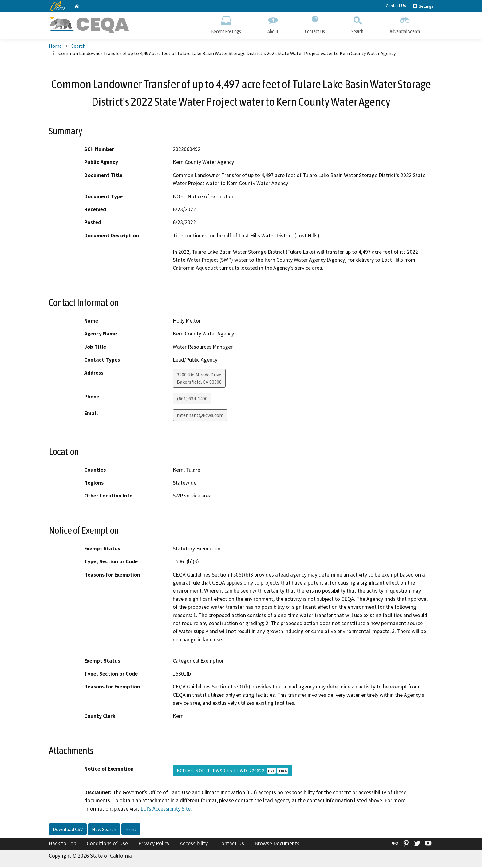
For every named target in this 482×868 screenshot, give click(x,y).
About (273, 24)
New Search (104, 830)
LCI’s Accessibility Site (166, 809)
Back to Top (63, 844)
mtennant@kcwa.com (200, 416)
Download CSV (68, 830)
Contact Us (396, 6)
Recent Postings (226, 24)
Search (357, 24)
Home (55, 46)
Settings (423, 6)
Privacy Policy (154, 844)
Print (131, 830)
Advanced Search (405, 24)
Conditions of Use (107, 844)
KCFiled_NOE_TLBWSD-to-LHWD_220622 (233, 771)
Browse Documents (277, 844)
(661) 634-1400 (192, 399)
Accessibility (194, 844)
